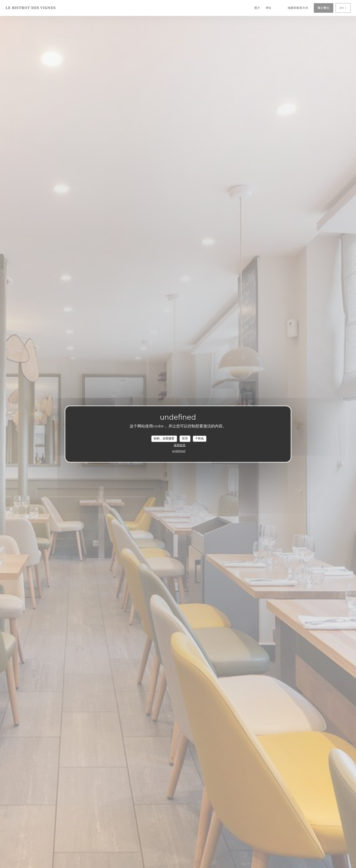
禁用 (185, 439)
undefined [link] (179, 451)
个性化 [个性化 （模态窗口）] (199, 439)
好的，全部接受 (164, 439)
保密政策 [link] (180, 445)
